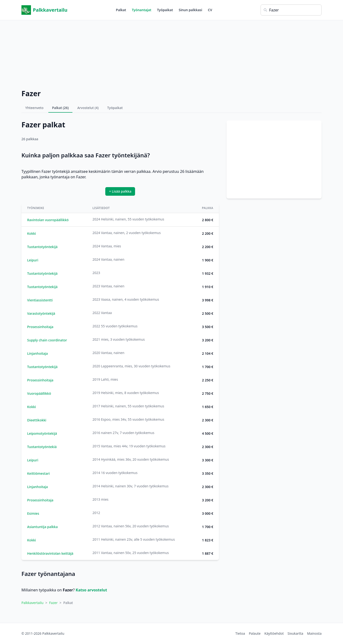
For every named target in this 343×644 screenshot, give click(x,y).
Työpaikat (165, 10)
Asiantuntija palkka (42, 527)
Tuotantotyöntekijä (42, 247)
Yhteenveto (34, 108)
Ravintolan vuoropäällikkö (48, 220)
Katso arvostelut (91, 590)
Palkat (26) (61, 108)
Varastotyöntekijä (41, 313)
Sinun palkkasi (190, 10)
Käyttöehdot (274, 633)
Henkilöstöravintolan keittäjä (50, 553)
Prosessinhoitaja (40, 327)
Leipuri (33, 260)
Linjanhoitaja (38, 353)
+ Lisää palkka (120, 191)
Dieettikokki (37, 420)
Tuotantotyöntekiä (42, 447)
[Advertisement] (171, 54)
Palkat (121, 10)
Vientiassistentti (40, 300)
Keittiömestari (38, 473)
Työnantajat (141, 10)
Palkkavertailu (44, 10)
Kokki (32, 233)
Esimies (33, 513)
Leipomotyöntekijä (42, 433)
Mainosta (314, 633)
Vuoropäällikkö (39, 393)
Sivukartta (295, 633)
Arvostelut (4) (88, 108)
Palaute (255, 633)
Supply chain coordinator (47, 340)
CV (210, 10)
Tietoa (240, 633)
